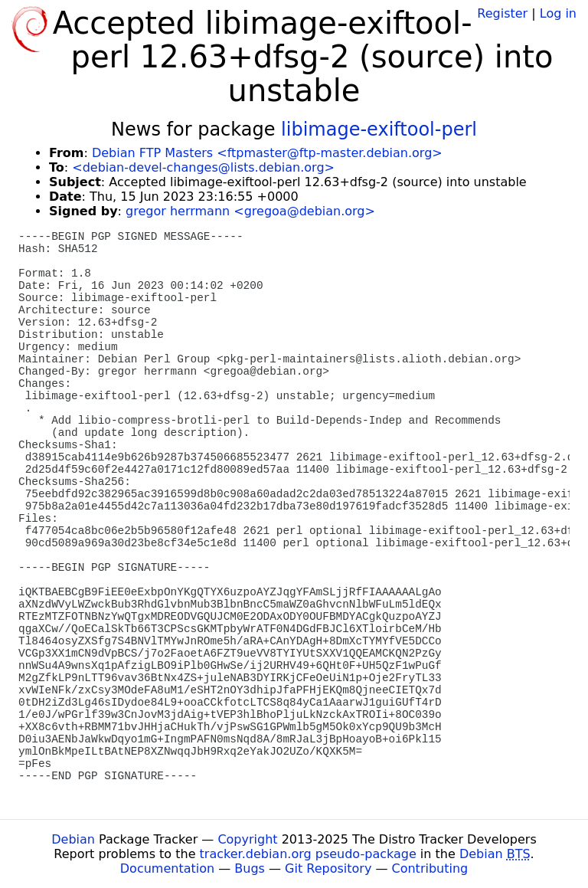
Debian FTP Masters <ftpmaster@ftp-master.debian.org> (267, 153)
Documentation (167, 868)
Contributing (430, 868)
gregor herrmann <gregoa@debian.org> (250, 211)
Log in (558, 13)
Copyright (247, 839)
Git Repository (328, 868)
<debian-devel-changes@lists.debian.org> (203, 167)
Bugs (250, 868)
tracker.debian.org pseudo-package (308, 854)
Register (502, 13)
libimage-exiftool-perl (379, 129)
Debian (73, 839)
